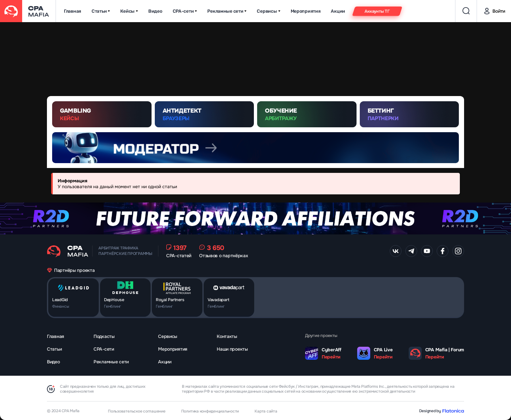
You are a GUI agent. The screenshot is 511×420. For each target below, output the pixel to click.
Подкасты (104, 336)
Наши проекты (232, 349)
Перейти (331, 357)
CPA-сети (185, 11)
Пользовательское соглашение (137, 411)
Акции (338, 11)
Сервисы (268, 11)
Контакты (227, 336)
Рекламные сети (227, 11)
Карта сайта (266, 411)
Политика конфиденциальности (210, 411)
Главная (73, 11)
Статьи (101, 11)
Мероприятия (306, 11)
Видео (155, 11)
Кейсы (129, 11)
